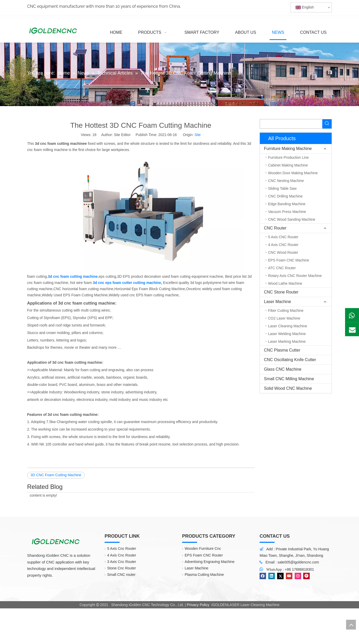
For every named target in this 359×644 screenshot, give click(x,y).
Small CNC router (121, 575)
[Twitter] (280, 576)
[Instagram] (298, 576)
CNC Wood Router (283, 252)
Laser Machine (278, 302)
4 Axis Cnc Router (122, 555)
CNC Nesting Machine (286, 181)
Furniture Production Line (288, 157)
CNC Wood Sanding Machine (292, 219)
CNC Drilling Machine (285, 196)
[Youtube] (289, 576)
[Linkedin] (272, 576)
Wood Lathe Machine (285, 283)
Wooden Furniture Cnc (203, 548)
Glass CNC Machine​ (283, 369)
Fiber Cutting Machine (286, 311)
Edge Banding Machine (287, 204)
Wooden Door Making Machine (293, 173)
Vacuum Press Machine (287, 212)
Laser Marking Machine (287, 341)
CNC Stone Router (281, 292)
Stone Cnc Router (122, 568)
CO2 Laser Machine (284, 318)
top (351, 625)
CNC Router (275, 228)
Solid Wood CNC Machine (288, 388)
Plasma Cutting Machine (204, 575)
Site (198, 135)
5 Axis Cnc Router (122, 548)
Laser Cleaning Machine (288, 326)
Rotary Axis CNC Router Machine (295, 276)
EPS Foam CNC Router (204, 555)
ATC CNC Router (282, 268)
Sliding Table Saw (282, 188)
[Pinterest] (306, 576)
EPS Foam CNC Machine (289, 260)
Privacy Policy (198, 605)
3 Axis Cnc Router (122, 562)
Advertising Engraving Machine (210, 562)
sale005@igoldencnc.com (298, 562)
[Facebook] (263, 576)
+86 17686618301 (299, 569)
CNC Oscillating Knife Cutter (290, 360)
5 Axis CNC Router (283, 237)
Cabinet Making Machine (288, 165)
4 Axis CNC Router (283, 245)
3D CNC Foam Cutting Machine (56, 475)
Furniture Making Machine (288, 149)
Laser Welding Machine (287, 334)
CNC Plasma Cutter (282, 350)
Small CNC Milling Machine (289, 379)
